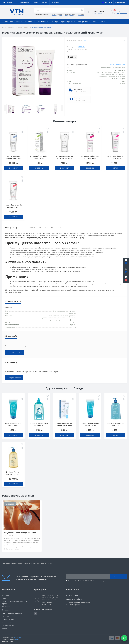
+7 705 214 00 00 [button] (74, 595)
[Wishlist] (124, 41)
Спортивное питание (13, 22)
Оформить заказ (122, 13)
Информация (84, 22)
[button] (126, 279)
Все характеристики (117, 65)
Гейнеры (50, 564)
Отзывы (103, 22)
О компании (55, 2)
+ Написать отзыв (15, 352)
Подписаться (119, 577)
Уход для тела (42, 564)
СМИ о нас (6, 607)
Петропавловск (70, 15)
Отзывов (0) (43, 227)
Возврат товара (8, 619)
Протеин (20, 564)
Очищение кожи (57, 15)
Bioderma (81, 47)
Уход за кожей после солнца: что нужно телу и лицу (20, 534)
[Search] (82, 10)
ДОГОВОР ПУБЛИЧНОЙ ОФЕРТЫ (85, 581)
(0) (85, 41)
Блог (95, 22)
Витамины (30, 22)
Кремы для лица (23, 28)
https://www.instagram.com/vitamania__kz (36, 613)
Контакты (6, 616)
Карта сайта (7, 622)
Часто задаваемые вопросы (12, 613)
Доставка (45, 2)
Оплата (36, 2)
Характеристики (28, 227)
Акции (4, 628)
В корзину (13, 168)
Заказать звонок (97, 13)
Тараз (34, 564)
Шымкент (81, 15)
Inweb (17, 639)
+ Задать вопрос (14, 378)
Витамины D (28, 564)
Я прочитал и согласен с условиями (89, 581)
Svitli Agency (17, 637)
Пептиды (54, 22)
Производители (68, 22)
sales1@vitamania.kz (74, 599)
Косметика (43, 22)
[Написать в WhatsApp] (124, 638)
